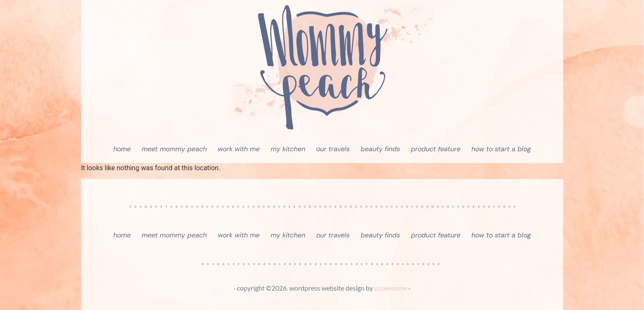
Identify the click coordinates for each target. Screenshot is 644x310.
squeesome (391, 288)
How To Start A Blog (501, 149)
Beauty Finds (380, 149)
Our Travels (333, 149)
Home (122, 149)
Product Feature (436, 149)
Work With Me (239, 149)
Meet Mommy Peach (174, 149)
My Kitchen (288, 149)
